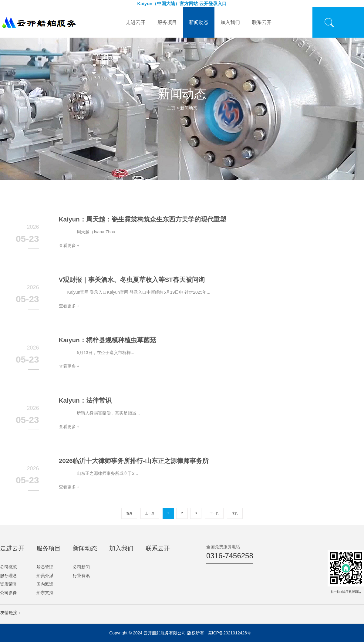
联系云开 (262, 22)
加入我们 (230, 22)
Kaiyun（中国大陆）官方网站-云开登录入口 (182, 3)
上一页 (150, 513)
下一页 (214, 513)
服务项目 (167, 22)
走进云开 (136, 22)
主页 (171, 108)
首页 (129, 513)
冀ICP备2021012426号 (229, 633)
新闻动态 (199, 22)
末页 (235, 513)
